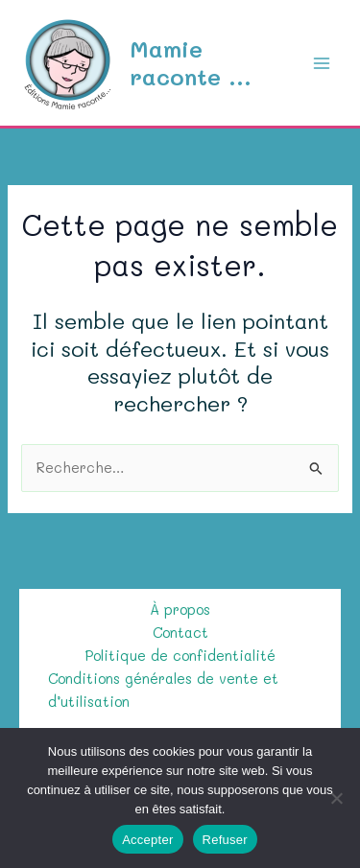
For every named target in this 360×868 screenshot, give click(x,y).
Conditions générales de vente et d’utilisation (163, 690)
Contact (180, 633)
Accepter (147, 840)
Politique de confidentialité (180, 656)
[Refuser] (336, 798)
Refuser (225, 840)
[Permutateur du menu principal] (322, 62)
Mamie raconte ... (191, 62)
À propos (180, 610)
